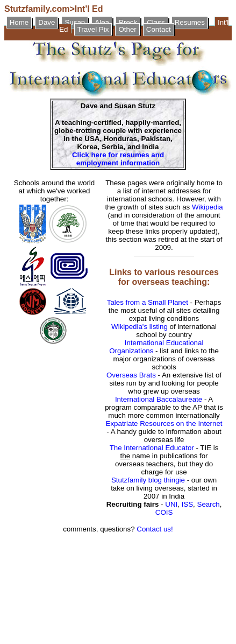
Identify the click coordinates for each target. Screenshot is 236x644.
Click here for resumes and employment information (118, 159)
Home (19, 22)
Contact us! (155, 529)
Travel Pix (93, 29)
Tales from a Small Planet (148, 302)
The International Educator (152, 448)
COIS (164, 512)
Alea (102, 22)
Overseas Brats (131, 375)
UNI (171, 504)
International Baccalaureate (159, 399)
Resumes (190, 22)
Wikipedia (208, 207)
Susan (75, 22)
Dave (47, 22)
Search (209, 504)
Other (127, 29)
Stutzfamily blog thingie (148, 480)
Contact (159, 29)
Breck (128, 22)
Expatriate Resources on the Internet (164, 423)
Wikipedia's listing (140, 327)
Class (156, 22)
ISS (187, 504)
